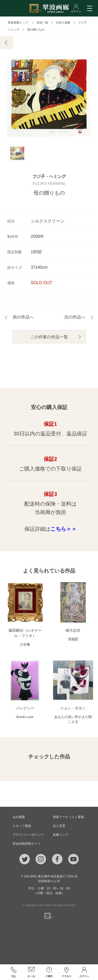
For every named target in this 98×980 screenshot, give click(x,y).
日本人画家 (63, 23)
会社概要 (19, 817)
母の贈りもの (36, 30)
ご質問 (49, 972)
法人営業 (59, 826)
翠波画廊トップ (18, 23)
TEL (14, 972)
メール (31, 972)
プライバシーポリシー (28, 835)
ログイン (84, 972)
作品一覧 (42, 23)
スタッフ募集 (22, 826)
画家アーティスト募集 (68, 817)
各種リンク (61, 835)
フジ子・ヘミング (49, 177)
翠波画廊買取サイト (27, 844)
